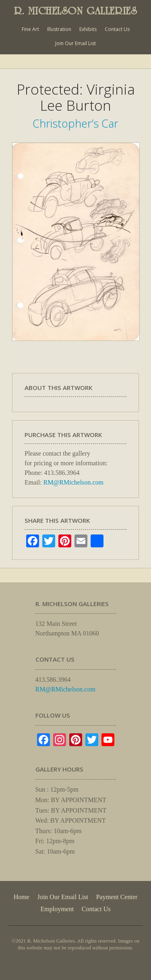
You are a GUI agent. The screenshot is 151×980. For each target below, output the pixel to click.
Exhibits (88, 29)
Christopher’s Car (75, 123)
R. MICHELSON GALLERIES (76, 11)
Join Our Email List (75, 43)
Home (22, 897)
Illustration (59, 29)
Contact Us (117, 29)
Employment (57, 909)
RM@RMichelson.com (73, 482)
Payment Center (117, 897)
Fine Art (30, 29)
